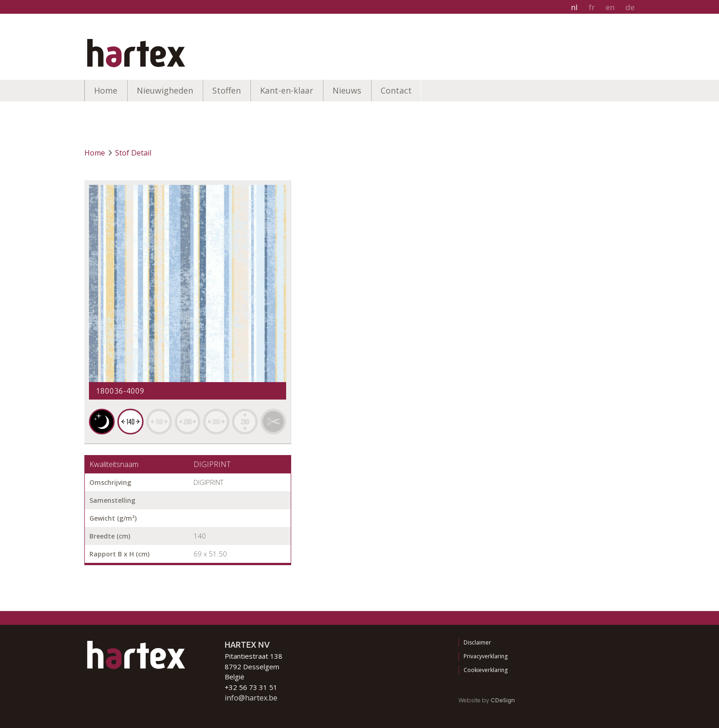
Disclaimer (477, 642)
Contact (396, 90)
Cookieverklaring (486, 670)
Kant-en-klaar (287, 90)
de (630, 7)
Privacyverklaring (486, 656)
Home (106, 90)
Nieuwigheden (165, 90)
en (610, 7)
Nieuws (347, 90)
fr (592, 7)
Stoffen (227, 90)
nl (574, 7)
